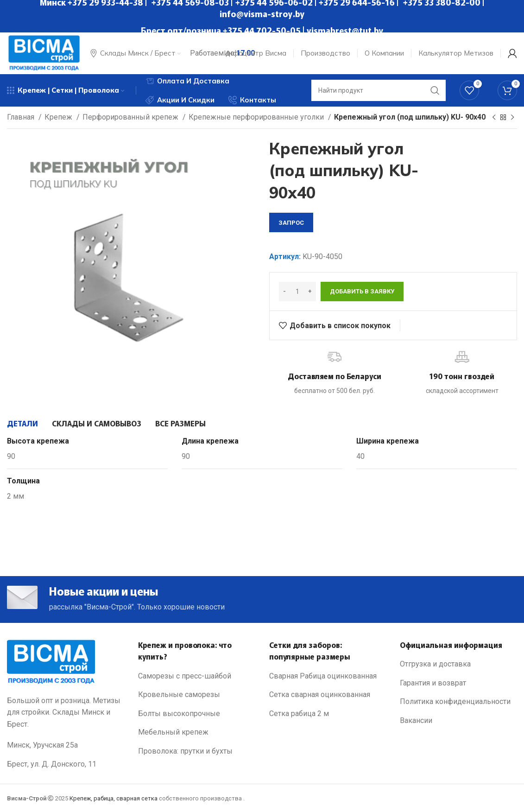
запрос (291, 223)
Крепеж (59, 117)
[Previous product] (494, 118)
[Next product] (512, 118)
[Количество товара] (297, 292)
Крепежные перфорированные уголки (257, 117)
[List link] (197, 676)
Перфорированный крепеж (131, 117)
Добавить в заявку (362, 291)
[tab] (22, 423)
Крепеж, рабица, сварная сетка (114, 798)
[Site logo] (44, 53)
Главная (22, 117)
